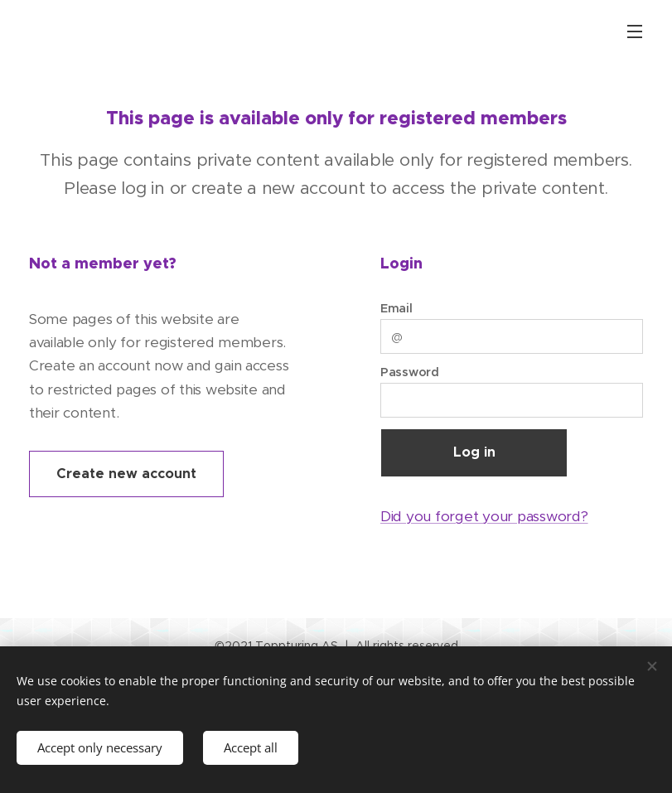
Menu (635, 31)
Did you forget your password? (484, 516)
